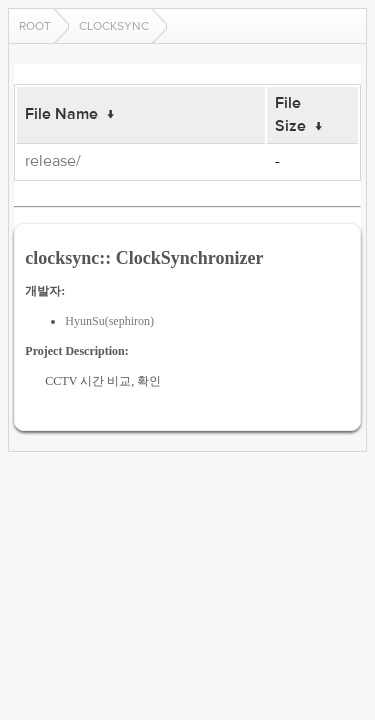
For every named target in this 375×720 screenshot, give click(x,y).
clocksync (114, 26)
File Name (61, 114)
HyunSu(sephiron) (109, 321)
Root (35, 26)
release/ (53, 161)
